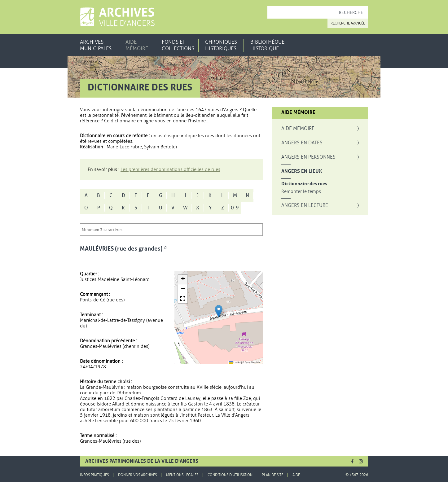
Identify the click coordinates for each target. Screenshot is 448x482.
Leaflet (235, 362)
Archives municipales (96, 45)
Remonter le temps (301, 192)
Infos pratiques (94, 475)
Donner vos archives (137, 475)
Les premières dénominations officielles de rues (170, 169)
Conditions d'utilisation (230, 475)
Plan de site (272, 475)
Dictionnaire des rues (304, 184)
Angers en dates (302, 143)
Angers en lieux (302, 171)
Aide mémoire (137, 45)
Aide (296, 475)
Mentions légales (182, 475)
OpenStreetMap (253, 362)
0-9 (235, 208)
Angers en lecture (305, 205)
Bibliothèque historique (267, 45)
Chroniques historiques (221, 45)
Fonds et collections (178, 45)
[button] (219, 311)
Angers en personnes (308, 157)
